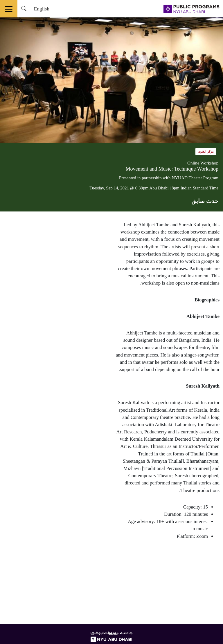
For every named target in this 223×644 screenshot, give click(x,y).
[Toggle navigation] (9, 9)
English (42, 9)
